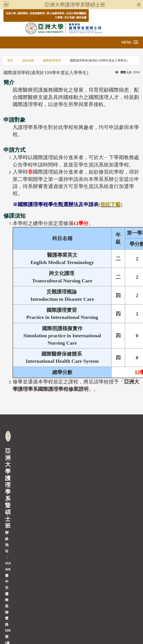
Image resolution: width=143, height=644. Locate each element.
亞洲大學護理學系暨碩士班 (75, 5)
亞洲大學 (11, 13)
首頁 (10, 60)
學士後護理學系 (56, 13)
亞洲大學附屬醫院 (76, 13)
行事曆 (59, 17)
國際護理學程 (52, 60)
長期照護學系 (37, 13)
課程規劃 (28, 60)
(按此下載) (110, 204)
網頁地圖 (81, 17)
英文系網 (69, 17)
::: (3, 13)
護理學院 (23, 13)
